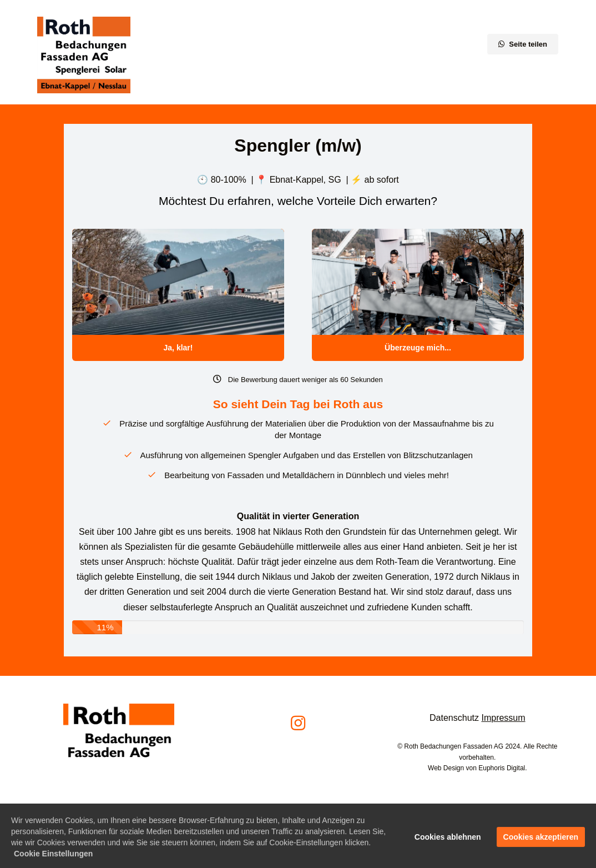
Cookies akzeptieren (541, 841)
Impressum (503, 718)
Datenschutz (454, 718)
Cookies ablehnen (448, 841)
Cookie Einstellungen (53, 857)
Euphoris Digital (502, 768)
